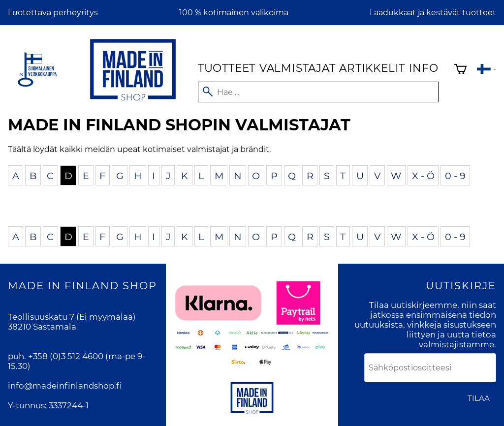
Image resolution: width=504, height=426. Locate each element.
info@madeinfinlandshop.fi (65, 386)
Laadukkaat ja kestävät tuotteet (433, 13)
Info (424, 68)
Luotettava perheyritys (53, 13)
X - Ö (423, 175)
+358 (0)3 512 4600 (66, 356)
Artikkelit (372, 68)
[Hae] (318, 92)
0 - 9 (455, 175)
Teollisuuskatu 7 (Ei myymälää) (72, 317)
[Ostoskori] (460, 70)
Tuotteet (227, 68)
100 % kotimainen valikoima (234, 13)
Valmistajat (298, 68)
